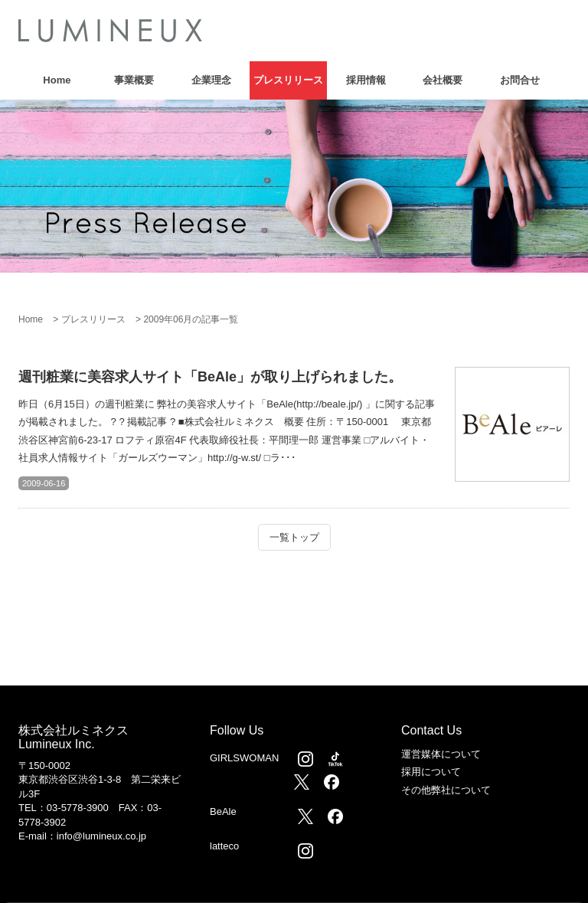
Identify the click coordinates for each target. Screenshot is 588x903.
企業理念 (211, 80)
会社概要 (443, 80)
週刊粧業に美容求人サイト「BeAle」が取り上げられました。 (210, 377)
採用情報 (366, 80)
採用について (431, 772)
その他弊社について (446, 790)
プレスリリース (288, 80)
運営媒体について (441, 754)
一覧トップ (294, 537)
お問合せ (520, 80)
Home (57, 80)
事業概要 (134, 80)
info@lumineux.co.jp (101, 836)
